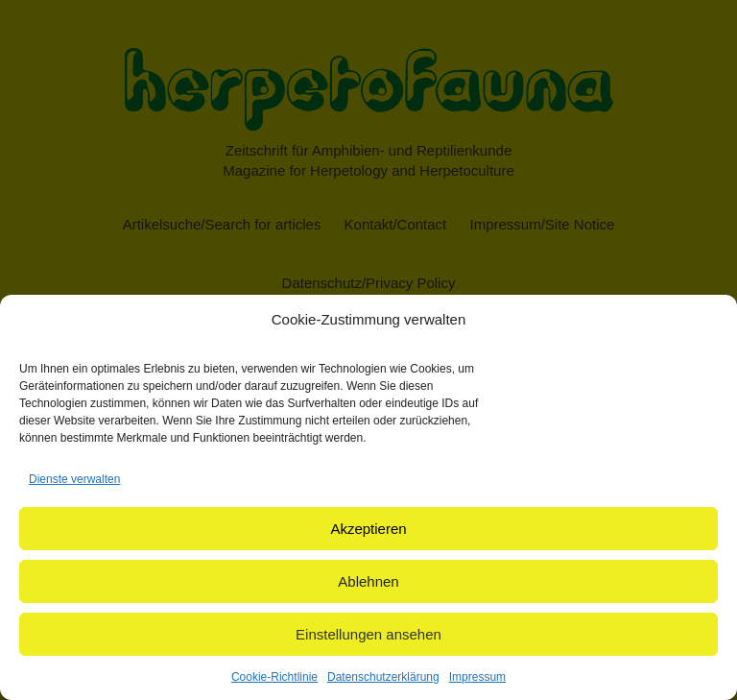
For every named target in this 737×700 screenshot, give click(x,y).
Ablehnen (368, 581)
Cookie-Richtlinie (274, 677)
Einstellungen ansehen (368, 634)
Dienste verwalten (74, 479)
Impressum (477, 677)
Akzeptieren (368, 529)
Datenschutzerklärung (383, 677)
